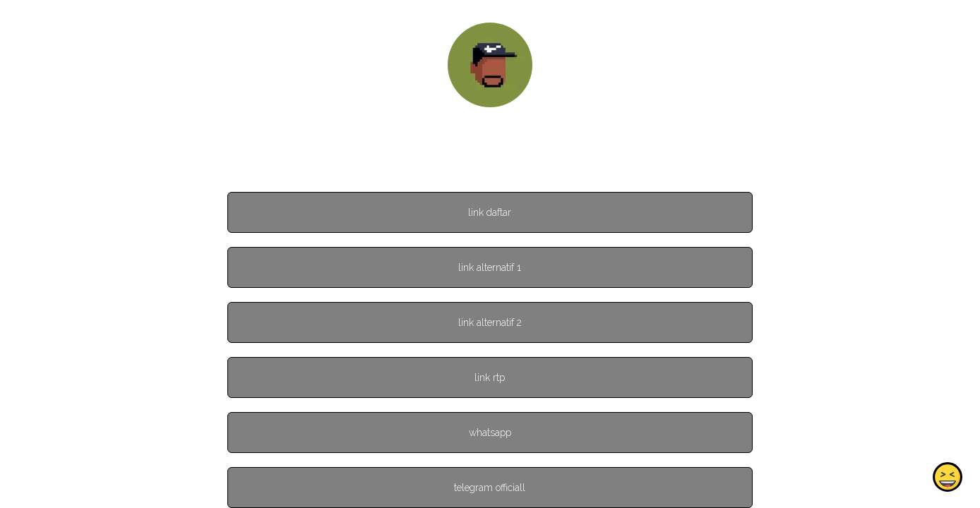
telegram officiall (490, 488)
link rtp (490, 377)
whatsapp (490, 433)
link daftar (490, 212)
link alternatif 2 (490, 322)
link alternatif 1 (490, 267)
